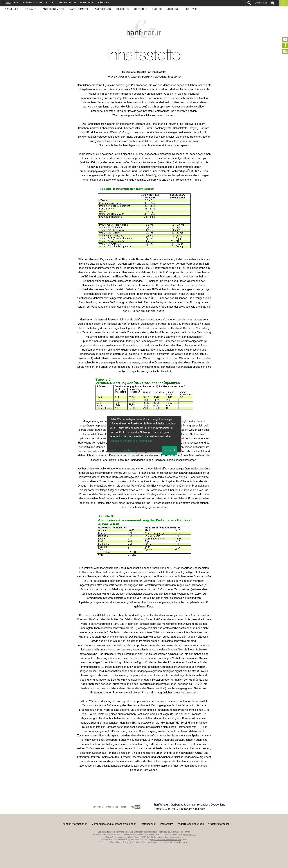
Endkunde (87, 3)
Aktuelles (12, 9)
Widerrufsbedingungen (191, 824)
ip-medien (178, 842)
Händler (103, 3)
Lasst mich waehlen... (123, 450)
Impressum (166, 824)
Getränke (141, 9)
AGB (123, 808)
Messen (98, 808)
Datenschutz (148, 824)
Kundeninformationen (75, 824)
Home (49, 3)
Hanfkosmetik (79, 9)
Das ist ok (169, 450)
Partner (112, 808)
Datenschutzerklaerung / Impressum (131, 441)
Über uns (173, 9)
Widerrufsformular (219, 824)
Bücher (157, 9)
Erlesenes (123, 9)
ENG (17, 3)
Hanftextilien (102, 9)
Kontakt (192, 9)
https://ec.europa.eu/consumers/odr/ (166, 840)
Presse (62, 3)
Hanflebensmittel (53, 9)
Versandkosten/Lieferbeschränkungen (114, 824)
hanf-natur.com (189, 835)
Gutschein (261, 3)
